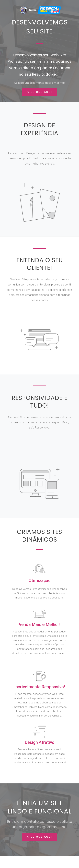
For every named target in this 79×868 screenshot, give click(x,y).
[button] (40, 92)
